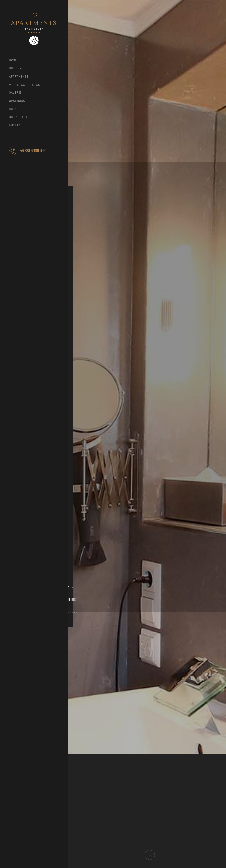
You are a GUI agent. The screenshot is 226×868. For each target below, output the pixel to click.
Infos (13, 109)
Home (13, 60)
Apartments (19, 76)
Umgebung (17, 101)
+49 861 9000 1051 (32, 150)
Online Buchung (22, 117)
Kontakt (16, 125)
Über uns (16, 68)
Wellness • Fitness (24, 85)
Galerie (15, 92)
